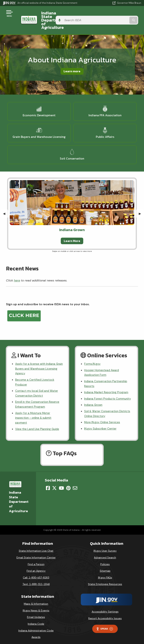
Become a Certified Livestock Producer (35, 373)
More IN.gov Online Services (103, 420)
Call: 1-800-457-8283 (36, 575)
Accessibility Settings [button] (105, 609)
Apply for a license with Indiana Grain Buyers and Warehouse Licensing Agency (36, 359)
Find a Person (36, 562)
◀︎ (6, 203)
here (17, 270)
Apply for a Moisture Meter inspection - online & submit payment (34, 410)
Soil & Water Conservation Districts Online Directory (108, 411)
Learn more (72, 60)
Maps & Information (36, 601)
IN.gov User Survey (105, 548)
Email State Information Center (36, 555)
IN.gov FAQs (105, 575)
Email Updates (36, 615)
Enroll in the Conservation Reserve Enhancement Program (38, 396)
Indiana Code (36, 621)
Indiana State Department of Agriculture (65, 15)
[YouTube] (61, 486)
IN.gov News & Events (36, 608)
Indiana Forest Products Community (100, 393)
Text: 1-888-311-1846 (36, 582)
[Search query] (121, 15)
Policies (105, 562)
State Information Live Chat (36, 548)
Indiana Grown (94, 402)
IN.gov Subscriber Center (101, 426)
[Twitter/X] (54, 486)
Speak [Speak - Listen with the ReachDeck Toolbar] (104, 626)
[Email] (75, 486)
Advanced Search (105, 555)
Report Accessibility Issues (105, 616)
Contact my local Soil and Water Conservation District (37, 384)
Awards (36, 635)
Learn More (72, 230)
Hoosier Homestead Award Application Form (102, 363)
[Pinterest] (68, 486)
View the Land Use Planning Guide (38, 422)
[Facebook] (48, 486)
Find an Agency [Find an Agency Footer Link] (36, 568)
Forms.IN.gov (93, 353)
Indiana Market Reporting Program (107, 383)
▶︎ (141, 203)
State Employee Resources (105, 582)
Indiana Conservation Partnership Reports (107, 374)
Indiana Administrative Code (36, 628)
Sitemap (105, 568)
